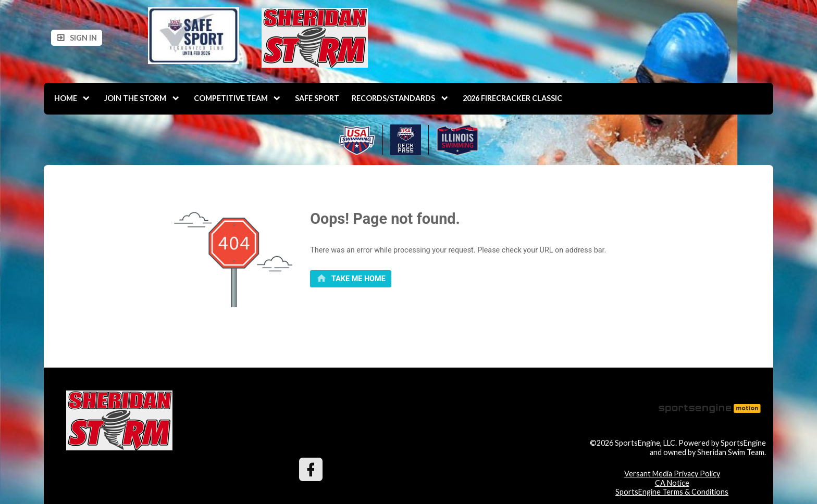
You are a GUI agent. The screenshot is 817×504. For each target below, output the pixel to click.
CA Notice (672, 483)
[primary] (351, 279)
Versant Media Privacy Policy (672, 474)
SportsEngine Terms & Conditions (672, 492)
